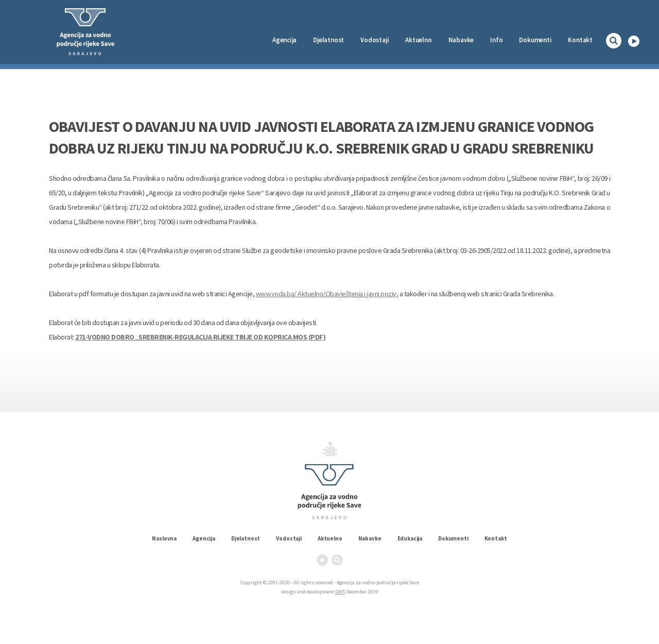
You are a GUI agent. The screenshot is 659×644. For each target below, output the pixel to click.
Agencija (284, 40)
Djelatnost (246, 538)
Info (496, 40)
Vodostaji (289, 538)
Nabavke (461, 40)
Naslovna (164, 538)
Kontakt (580, 40)
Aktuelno (418, 40)
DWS (340, 592)
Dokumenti (535, 40)
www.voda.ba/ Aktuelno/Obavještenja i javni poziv (326, 294)
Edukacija (410, 538)
